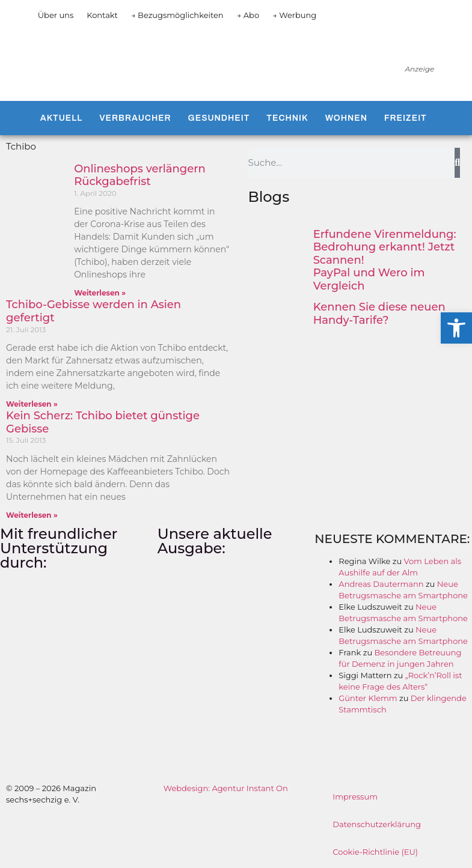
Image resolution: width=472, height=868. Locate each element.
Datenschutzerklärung (377, 824)
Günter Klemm (368, 698)
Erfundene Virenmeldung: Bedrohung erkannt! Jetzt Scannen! (385, 247)
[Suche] (457, 163)
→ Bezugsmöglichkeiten (177, 15)
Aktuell (61, 118)
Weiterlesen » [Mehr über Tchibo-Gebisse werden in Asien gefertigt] (32, 404)
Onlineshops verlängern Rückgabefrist (140, 175)
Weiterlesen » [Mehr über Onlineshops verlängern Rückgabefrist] (100, 293)
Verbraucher (135, 118)
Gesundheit (219, 118)
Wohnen (346, 118)
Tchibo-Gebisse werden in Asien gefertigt (93, 311)
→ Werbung (294, 15)
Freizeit (406, 118)
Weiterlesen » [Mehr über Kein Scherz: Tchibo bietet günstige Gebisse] (32, 515)
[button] (456, 328)
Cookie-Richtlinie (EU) (375, 852)
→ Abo (248, 15)
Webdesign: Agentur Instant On (226, 788)
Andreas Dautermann (381, 584)
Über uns (56, 15)
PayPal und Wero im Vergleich (369, 279)
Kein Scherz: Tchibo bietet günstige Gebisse (103, 422)
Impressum (355, 797)
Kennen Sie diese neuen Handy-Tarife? (379, 314)
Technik (287, 118)
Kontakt (102, 15)
